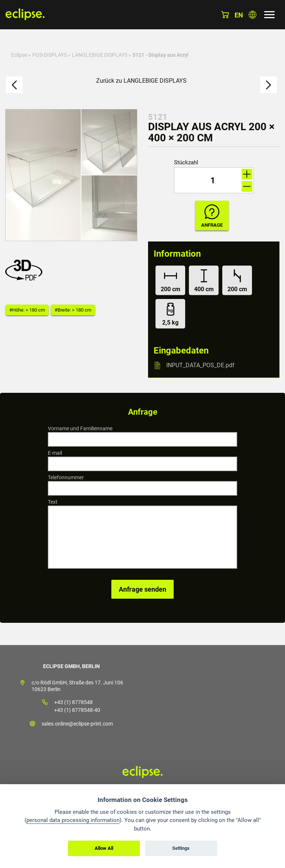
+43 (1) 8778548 (73, 702)
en (239, 15)
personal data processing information (73, 820)
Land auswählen (253, 15)
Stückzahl (186, 163)
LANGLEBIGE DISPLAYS (100, 55)
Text (53, 502)
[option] (71, 175)
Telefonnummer (66, 477)
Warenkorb (225, 15)
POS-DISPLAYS (50, 55)
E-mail (55, 453)
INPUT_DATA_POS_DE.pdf (200, 365)
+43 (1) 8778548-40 (77, 710)
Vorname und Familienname (80, 428)
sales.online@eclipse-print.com (77, 724)
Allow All (104, 848)
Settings (181, 848)
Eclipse (19, 55)
